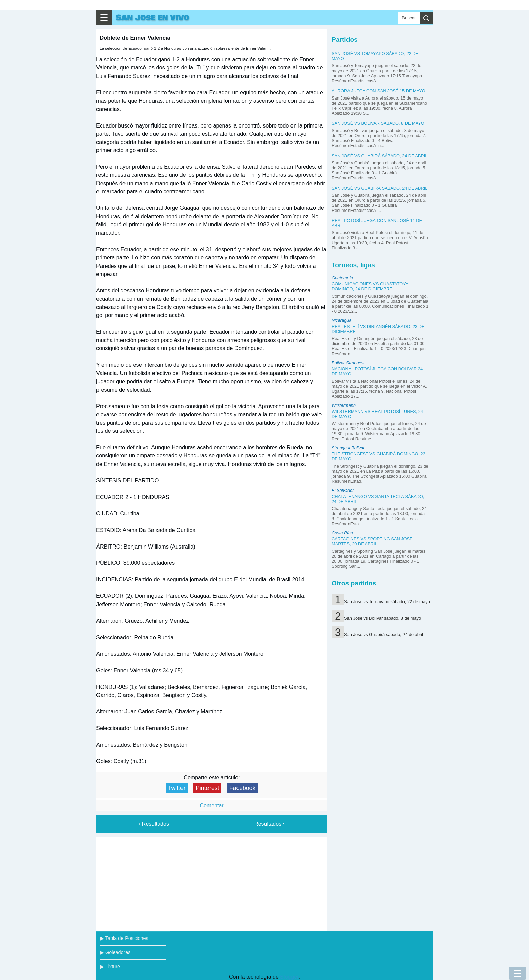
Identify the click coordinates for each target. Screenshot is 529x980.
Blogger (289, 977)
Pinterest (207, 788)
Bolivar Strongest (348, 363)
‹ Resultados (154, 824)
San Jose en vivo (152, 18)
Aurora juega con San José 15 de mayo (379, 91)
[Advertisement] (212, 883)
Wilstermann (344, 405)
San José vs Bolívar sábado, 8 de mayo (378, 123)
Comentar (212, 805)
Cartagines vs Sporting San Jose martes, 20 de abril (372, 541)
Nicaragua (341, 320)
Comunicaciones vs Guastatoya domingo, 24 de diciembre (370, 286)
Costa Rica (342, 533)
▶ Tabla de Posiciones (124, 938)
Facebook (242, 788)
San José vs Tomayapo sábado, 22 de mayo (387, 602)
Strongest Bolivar (348, 448)
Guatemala (342, 278)
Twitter (177, 788)
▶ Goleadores (115, 952)
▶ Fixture (110, 967)
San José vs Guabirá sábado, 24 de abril (380, 156)
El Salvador (343, 490)
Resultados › (270, 824)
